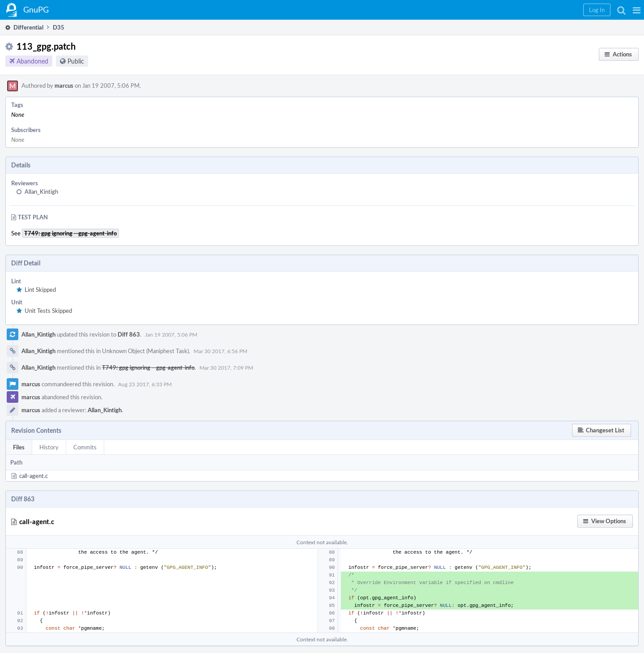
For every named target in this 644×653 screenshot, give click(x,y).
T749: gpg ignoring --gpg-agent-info (148, 367)
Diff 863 (129, 334)
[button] (637, 10)
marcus (64, 85)
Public (76, 61)
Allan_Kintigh (41, 192)
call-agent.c (34, 476)
